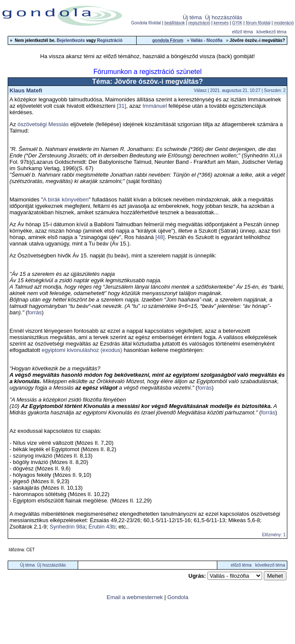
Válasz (200, 90)
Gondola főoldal (146, 23)
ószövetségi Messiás (43, 124)
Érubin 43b (102, 527)
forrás (34, 312)
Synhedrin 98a (67, 527)
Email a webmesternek (135, 597)
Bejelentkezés (71, 40)
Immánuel (155, 106)
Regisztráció (110, 40)
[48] (160, 237)
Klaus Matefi (26, 90)
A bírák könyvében (66, 199)
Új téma (192, 17)
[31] (122, 106)
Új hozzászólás (223, 17)
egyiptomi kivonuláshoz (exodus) (82, 350)
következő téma (272, 32)
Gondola (178, 597)
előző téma (242, 32)
